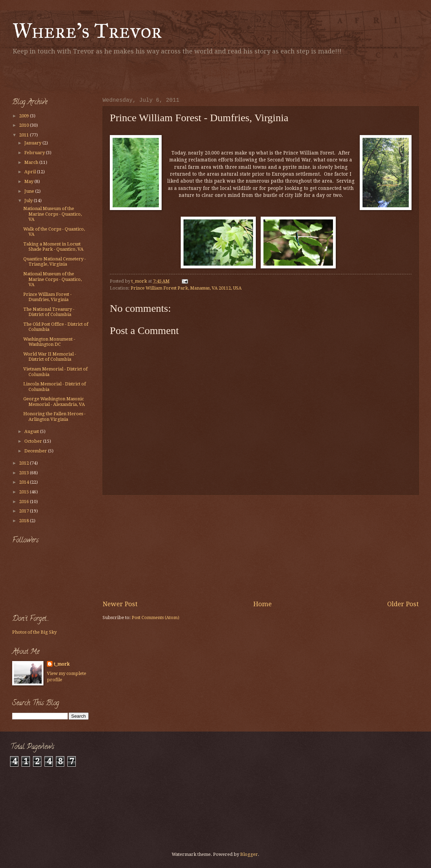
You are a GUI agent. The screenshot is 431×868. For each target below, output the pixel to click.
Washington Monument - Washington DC (49, 342)
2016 (25, 502)
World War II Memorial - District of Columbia (50, 357)
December (36, 451)
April (31, 172)
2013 (25, 473)
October (34, 441)
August (32, 431)
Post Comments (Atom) (156, 617)
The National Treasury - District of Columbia (49, 312)
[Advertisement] (93, 75)
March (32, 162)
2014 (25, 482)
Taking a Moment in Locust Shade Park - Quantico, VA (53, 247)
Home (263, 604)
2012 (25, 463)
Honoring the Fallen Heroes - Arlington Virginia (54, 416)
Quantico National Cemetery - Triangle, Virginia (55, 261)
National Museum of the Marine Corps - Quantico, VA (52, 214)
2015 (25, 492)
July (29, 201)
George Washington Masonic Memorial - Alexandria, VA (54, 401)
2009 (25, 116)
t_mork (62, 664)
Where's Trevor (87, 31)
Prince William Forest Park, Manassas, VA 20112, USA (186, 288)
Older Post (403, 604)
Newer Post (120, 604)
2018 (25, 521)
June (30, 191)
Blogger (249, 854)
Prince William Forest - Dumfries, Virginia (47, 297)
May (29, 181)
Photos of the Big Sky (34, 632)
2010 (25, 125)
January (33, 143)
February (35, 153)
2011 (25, 135)
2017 (25, 511)
